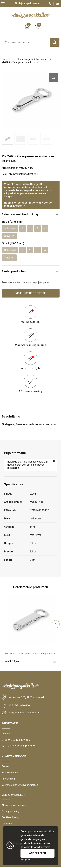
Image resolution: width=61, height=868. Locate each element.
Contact (6, 767)
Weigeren (25, 860)
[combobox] (26, 42)
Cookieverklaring (10, 818)
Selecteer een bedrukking (20, 214)
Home (5, 59)
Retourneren (8, 779)
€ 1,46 (12, 661)
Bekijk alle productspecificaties (20, 174)
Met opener (43, 59)
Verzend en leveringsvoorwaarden (20, 786)
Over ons (6, 734)
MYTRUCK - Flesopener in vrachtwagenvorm (31, 653)
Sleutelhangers (25, 59)
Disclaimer (7, 825)
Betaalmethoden (10, 773)
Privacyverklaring (11, 812)
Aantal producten (14, 271)
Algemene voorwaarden (14, 806)
